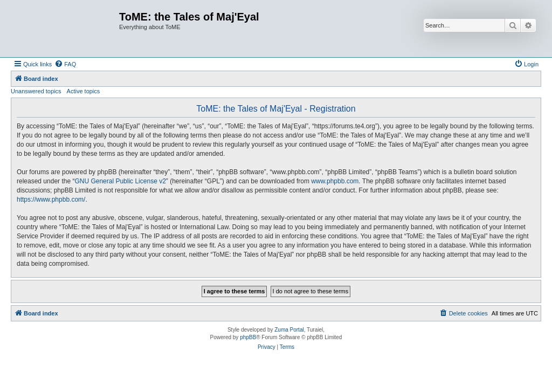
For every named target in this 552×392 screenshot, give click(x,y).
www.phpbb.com (335, 181)
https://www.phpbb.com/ (51, 200)
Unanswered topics (36, 91)
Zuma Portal (289, 330)
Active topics (84, 91)
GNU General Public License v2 (120, 181)
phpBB (248, 337)
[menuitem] (65, 64)
